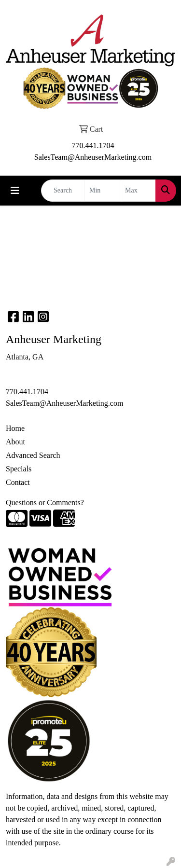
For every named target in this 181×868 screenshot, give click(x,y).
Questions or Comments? (45, 503)
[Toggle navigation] (15, 191)
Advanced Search (33, 455)
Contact (18, 482)
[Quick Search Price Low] (102, 191)
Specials (19, 469)
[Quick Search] (63, 191)
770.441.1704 (93, 145)
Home (15, 428)
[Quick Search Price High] (138, 191)
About (15, 442)
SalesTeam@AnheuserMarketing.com (93, 157)
